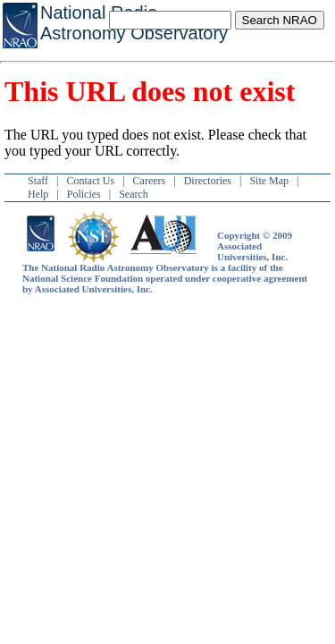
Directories (208, 181)
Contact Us (91, 181)
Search (134, 194)
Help (38, 194)
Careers (150, 181)
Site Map (269, 181)
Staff (38, 181)
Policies (84, 194)
